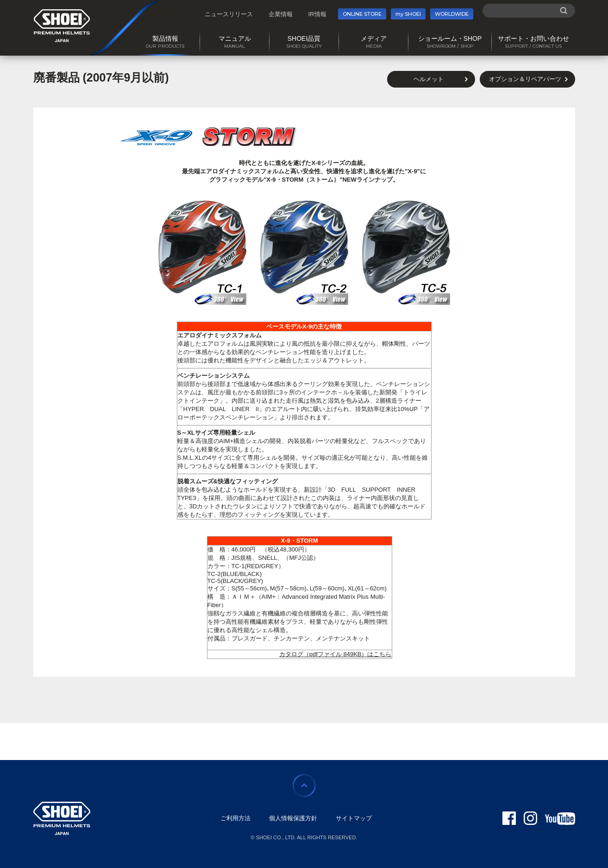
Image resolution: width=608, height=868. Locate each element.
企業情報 (281, 14)
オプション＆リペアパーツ (525, 79)
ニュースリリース (229, 14)
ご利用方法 (235, 818)
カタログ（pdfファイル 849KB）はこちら (335, 654)
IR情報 (317, 14)
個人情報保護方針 (293, 818)
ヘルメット (429, 79)
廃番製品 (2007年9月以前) (101, 77)
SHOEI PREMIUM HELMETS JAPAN (62, 26)
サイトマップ (354, 818)
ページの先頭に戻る (304, 786)
